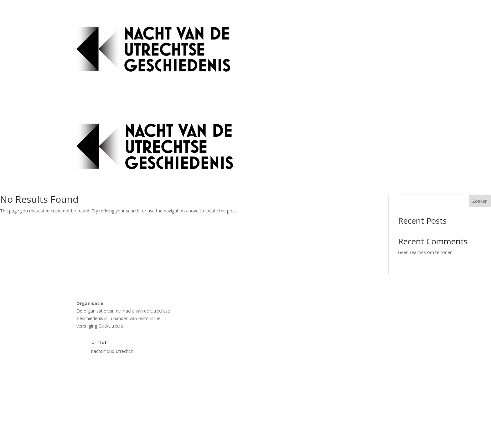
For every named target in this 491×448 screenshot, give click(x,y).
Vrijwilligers (403, 61)
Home (272, 37)
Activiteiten (296, 37)
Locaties (323, 37)
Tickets (345, 37)
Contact (407, 37)
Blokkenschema (376, 37)
